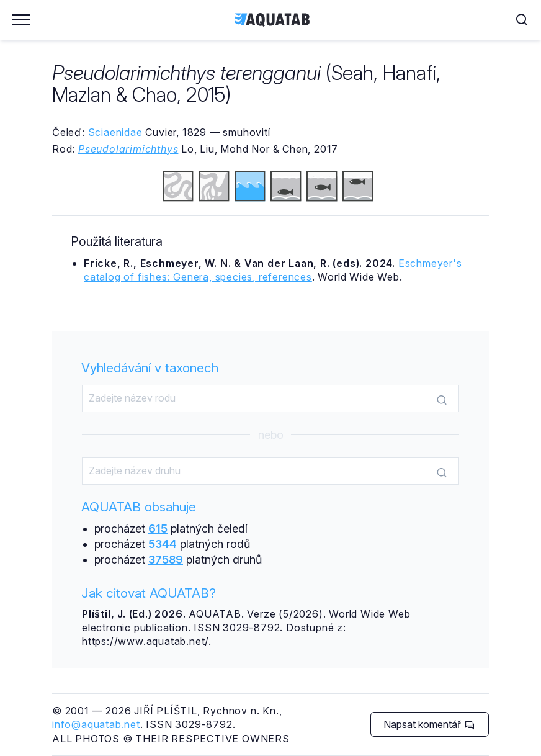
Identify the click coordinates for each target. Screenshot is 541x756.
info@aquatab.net (96, 724)
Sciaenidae (115, 132)
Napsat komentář (429, 724)
